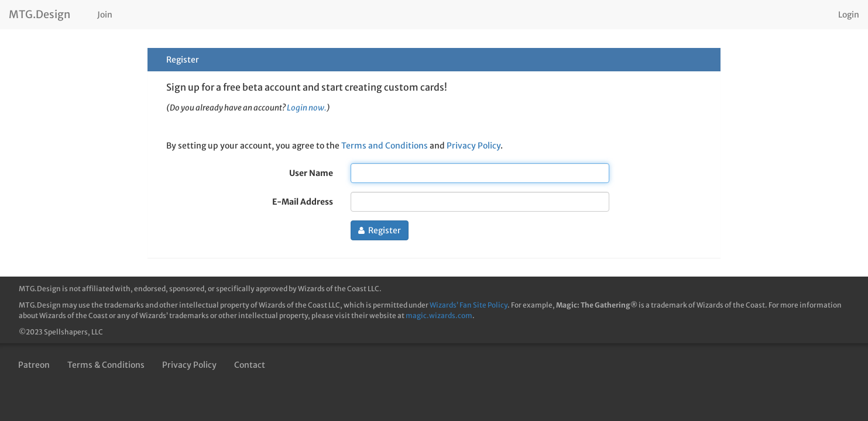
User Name (311, 173)
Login (849, 15)
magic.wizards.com (439, 315)
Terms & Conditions (106, 365)
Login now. (307, 108)
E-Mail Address (303, 202)
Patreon (34, 365)
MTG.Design (40, 14)
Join (105, 15)
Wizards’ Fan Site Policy (469, 305)
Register (380, 230)
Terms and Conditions (385, 146)
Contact (250, 365)
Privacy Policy (474, 146)
